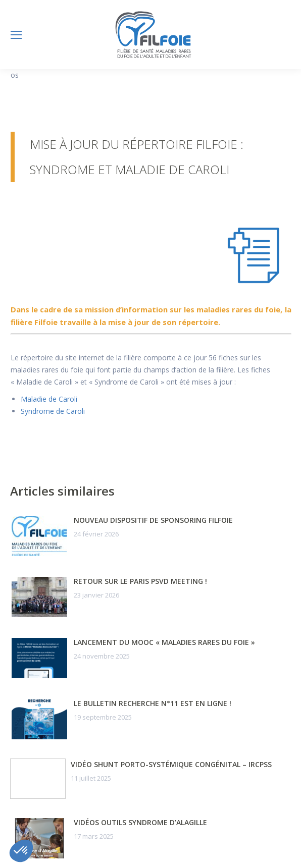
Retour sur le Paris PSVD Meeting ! (140, 581)
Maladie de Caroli (49, 399)
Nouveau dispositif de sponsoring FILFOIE (153, 520)
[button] (21, 851)
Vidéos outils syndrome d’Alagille (140, 822)
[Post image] (39, 536)
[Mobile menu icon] (16, 35)
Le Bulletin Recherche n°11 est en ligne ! (153, 703)
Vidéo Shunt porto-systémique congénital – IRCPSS (171, 764)
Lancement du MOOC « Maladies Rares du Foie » (164, 642)
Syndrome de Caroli (53, 411)
